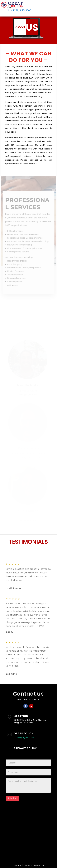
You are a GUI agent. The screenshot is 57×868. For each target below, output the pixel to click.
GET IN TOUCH (24, 733)
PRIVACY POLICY (25, 748)
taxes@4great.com (25, 737)
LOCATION (21, 716)
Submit (11, 798)
